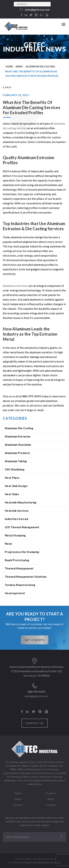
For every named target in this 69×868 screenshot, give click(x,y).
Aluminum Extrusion (18, 436)
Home (18, 793)
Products (51, 793)
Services (18, 805)
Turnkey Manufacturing (20, 585)
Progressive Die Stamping (22, 552)
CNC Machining (15, 469)
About (18, 799)
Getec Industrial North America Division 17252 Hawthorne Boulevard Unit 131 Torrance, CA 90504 (36, 671)
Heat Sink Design (16, 486)
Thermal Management (19, 568)
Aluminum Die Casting (19, 428)
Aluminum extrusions (15, 286)
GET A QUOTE (34, 640)
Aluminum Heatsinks (18, 445)
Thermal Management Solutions (26, 577)
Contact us (35, 723)
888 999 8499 (36, 692)
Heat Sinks (12, 494)
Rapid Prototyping (17, 560)
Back (7, 88)
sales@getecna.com (35, 10)
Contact (51, 805)
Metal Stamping (15, 535)
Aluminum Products (17, 453)
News (8, 544)
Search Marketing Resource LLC (43, 862)
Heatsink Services (17, 511)
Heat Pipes (12, 478)
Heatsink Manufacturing (21, 502)
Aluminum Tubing (16, 461)
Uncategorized (15, 593)
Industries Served (16, 519)
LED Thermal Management (22, 527)
